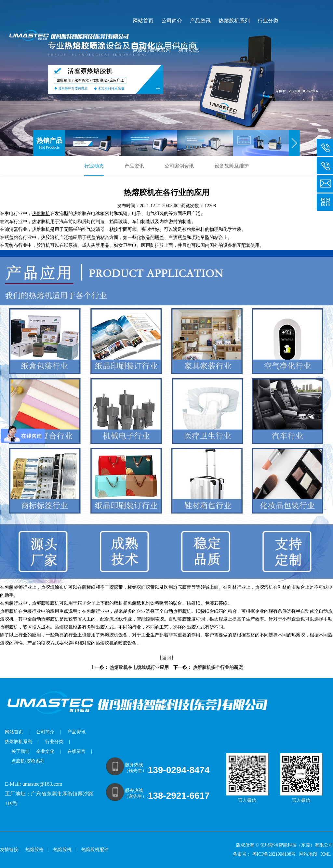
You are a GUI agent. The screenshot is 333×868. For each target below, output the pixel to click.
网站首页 (143, 21)
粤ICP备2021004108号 (274, 854)
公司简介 (172, 21)
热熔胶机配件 (95, 850)
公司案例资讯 (179, 166)
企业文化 (45, 751)
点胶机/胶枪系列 (152, 50)
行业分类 (268, 21)
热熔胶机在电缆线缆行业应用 (139, 668)
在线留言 (76, 751)
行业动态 (94, 166)
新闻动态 (189, 50)
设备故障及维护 (232, 166)
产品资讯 (200, 21)
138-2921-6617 (179, 796)
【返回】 (166, 658)
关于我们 (20, 751)
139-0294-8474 (179, 770)
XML (326, 854)
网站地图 (309, 854)
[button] (294, 143)
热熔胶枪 (34, 850)
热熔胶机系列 (234, 21)
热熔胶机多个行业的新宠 (218, 668)
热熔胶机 (62, 850)
